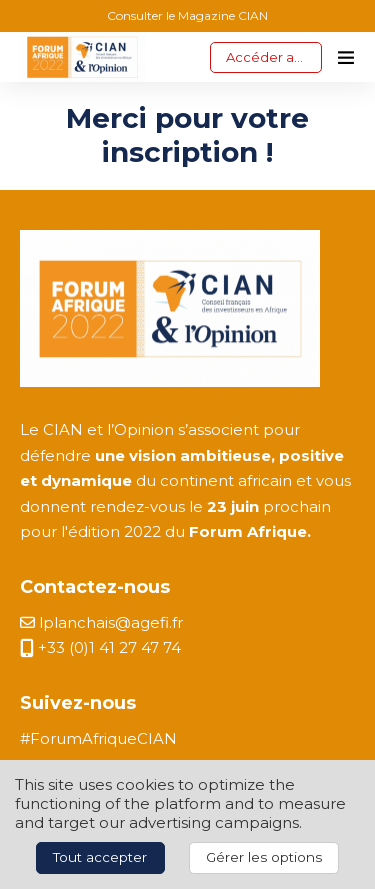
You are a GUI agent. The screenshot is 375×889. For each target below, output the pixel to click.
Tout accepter (100, 857)
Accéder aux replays (274, 57)
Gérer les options (264, 857)
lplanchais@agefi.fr (101, 622)
